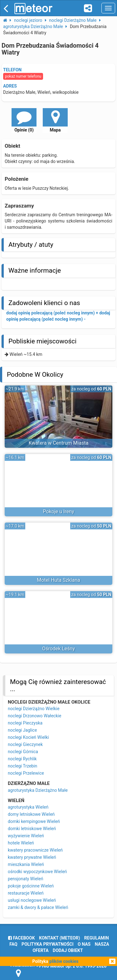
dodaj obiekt (68, 950)
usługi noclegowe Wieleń (32, 900)
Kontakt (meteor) (59, 938)
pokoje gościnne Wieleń (31, 886)
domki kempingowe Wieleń (34, 821)
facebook (21, 938)
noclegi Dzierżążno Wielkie (34, 709)
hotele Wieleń (21, 843)
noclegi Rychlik (22, 759)
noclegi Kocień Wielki (28, 737)
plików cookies (64, 961)
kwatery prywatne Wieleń (32, 857)
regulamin (97, 938)
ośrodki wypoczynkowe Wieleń (37, 872)
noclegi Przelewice (26, 773)
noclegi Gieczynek (25, 744)
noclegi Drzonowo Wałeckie (34, 716)
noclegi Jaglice (22, 730)
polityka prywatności (47, 944)
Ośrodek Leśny (58, 649)
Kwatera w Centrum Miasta (59, 443)
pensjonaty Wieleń (25, 879)
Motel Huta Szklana (58, 580)
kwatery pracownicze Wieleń (35, 850)
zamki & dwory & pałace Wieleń (38, 907)
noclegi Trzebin (22, 766)
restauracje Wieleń (26, 893)
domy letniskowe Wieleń (31, 814)
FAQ (13, 944)
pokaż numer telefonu (23, 76)
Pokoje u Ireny (59, 512)
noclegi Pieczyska (25, 723)
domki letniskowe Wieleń (32, 829)
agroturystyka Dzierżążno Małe (38, 790)
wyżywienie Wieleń (26, 836)
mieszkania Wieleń (26, 864)
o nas (84, 944)
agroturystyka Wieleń (28, 807)
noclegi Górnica (23, 752)
